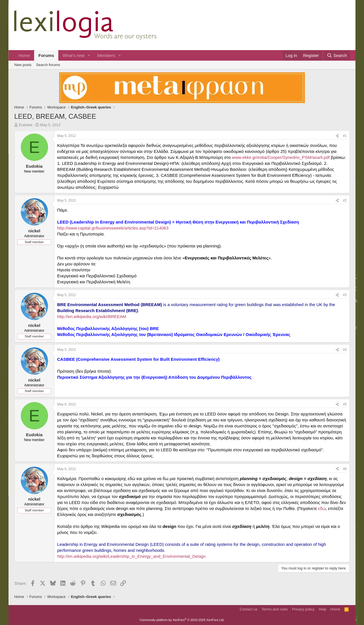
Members (106, 55)
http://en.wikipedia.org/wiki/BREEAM (92, 316)
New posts (23, 65)
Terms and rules (275, 609)
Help (323, 609)
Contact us (249, 609)
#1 (345, 136)
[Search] (337, 55)
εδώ (322, 508)
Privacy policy (303, 609)
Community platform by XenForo (182, 620)
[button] (89, 55)
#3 (345, 295)
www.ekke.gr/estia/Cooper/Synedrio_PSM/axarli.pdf (281, 157)
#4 (345, 350)
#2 (345, 200)
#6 (345, 469)
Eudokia (26, 125)
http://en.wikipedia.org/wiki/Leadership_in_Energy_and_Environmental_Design (131, 556)
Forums (46, 55)
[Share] (337, 136)
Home (24, 55)
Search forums (48, 65)
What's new (74, 55)
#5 (345, 404)
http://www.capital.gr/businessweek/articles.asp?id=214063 (113, 228)
